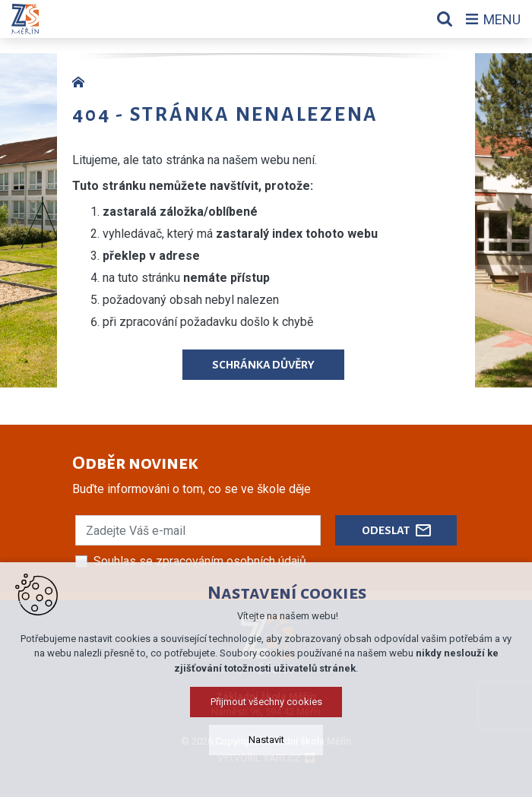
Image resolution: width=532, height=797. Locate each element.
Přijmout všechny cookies (266, 702)
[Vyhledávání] (445, 19)
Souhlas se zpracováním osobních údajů (200, 561)
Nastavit (266, 740)
